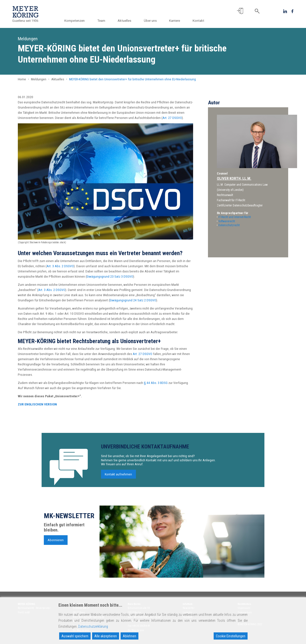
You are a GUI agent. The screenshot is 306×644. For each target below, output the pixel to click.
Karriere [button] (175, 21)
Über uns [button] (151, 21)
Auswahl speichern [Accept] (75, 636)
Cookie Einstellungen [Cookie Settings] (231, 636)
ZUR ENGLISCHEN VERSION (37, 404)
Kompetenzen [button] (76, 21)
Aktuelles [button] (125, 21)
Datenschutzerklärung (93, 626)
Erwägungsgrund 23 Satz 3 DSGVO (110, 276)
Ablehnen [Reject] (129, 636)
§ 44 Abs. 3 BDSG (156, 383)
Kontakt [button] (198, 21)
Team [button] (102, 21)
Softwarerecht (227, 221)
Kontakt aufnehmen (118, 477)
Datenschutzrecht (229, 225)
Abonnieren (56, 543)
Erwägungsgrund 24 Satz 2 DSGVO (133, 300)
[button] (240, 11)
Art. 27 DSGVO (172, 118)
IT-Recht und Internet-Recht (235, 217)
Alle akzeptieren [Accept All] (106, 636)
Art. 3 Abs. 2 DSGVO (60, 266)
